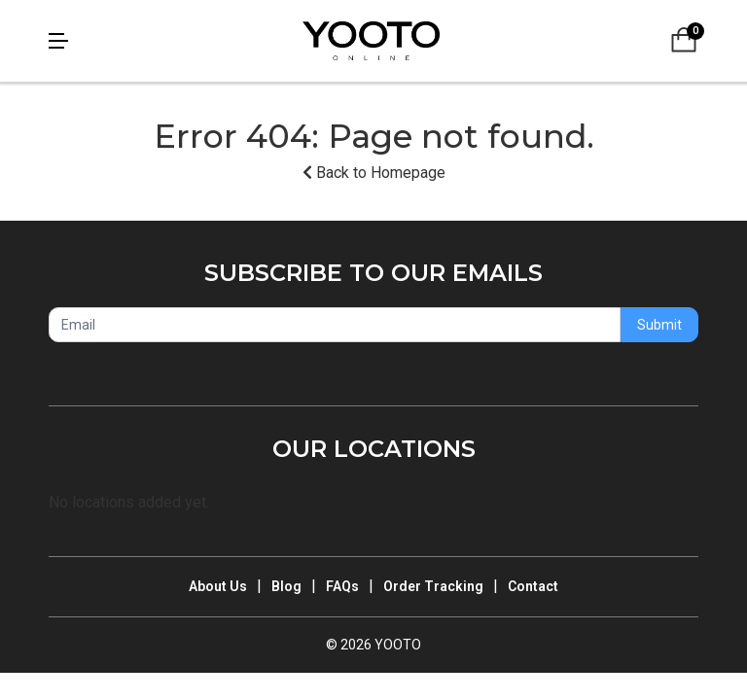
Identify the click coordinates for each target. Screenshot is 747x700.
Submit (659, 325)
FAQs (342, 586)
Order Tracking (433, 586)
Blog (286, 586)
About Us (218, 586)
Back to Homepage (374, 173)
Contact (533, 586)
